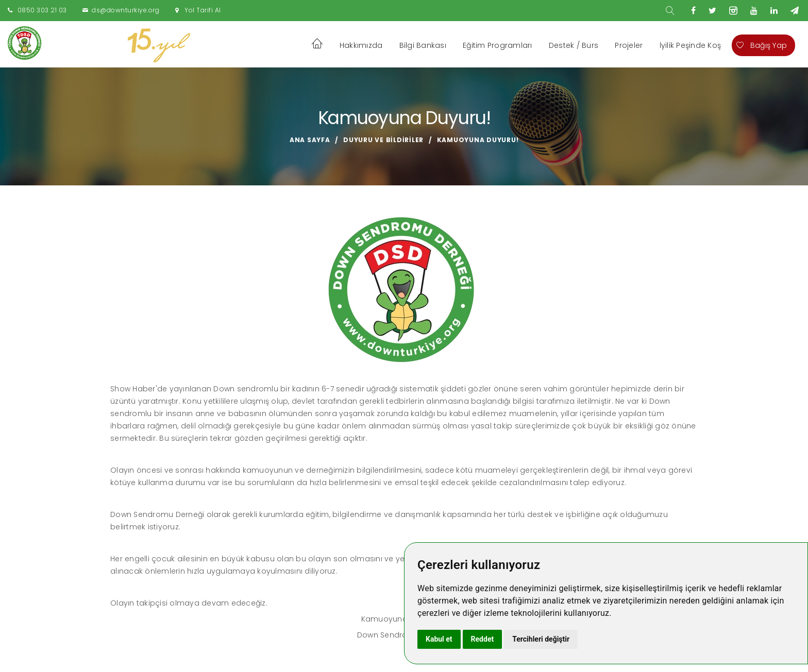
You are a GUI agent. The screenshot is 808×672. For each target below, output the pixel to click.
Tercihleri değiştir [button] (541, 639)
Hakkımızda (361, 45)
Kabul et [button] (439, 639)
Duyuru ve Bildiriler (383, 140)
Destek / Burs (574, 45)
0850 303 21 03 (42, 10)
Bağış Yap (762, 45)
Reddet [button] (483, 639)
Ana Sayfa (310, 140)
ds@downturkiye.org (125, 10)
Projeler (629, 45)
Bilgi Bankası (423, 45)
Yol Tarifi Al (203, 10)
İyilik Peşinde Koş (691, 45)
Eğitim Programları (498, 45)
